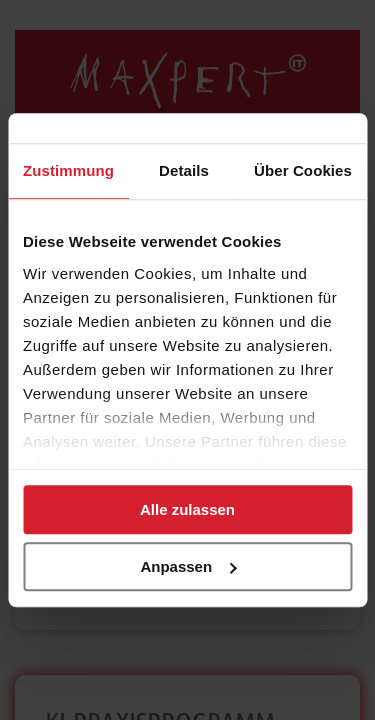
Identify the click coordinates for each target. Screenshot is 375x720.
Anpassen (188, 566)
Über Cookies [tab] (303, 170)
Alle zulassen (187, 509)
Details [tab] (184, 170)
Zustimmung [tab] (68, 170)
